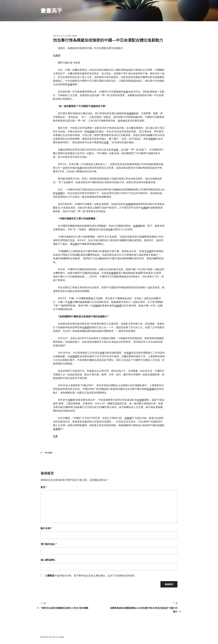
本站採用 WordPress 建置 (52, 637)
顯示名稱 (46, 528)
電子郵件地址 (49, 544)
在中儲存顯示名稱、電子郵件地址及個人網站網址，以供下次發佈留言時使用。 (91, 576)
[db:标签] (49, 453)
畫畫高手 (51, 11)
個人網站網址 (48, 560)
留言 (44, 487)
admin (74, 36)
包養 (70, 84)
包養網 (57, 55)
